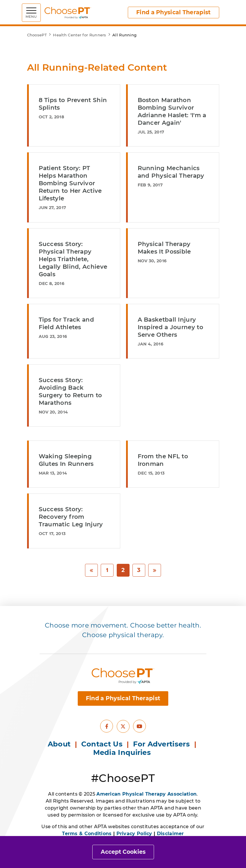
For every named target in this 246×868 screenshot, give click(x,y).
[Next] (155, 570)
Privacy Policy (134, 834)
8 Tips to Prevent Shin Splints (73, 104)
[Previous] (91, 570)
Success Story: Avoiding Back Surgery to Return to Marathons (70, 391)
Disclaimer (170, 834)
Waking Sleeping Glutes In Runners (66, 460)
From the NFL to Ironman (163, 460)
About (59, 744)
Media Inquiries (123, 752)
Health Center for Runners (80, 35)
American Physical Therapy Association (146, 794)
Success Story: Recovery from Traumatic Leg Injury (71, 517)
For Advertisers (162, 744)
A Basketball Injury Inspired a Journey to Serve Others (170, 327)
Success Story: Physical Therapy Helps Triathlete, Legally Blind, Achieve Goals (73, 259)
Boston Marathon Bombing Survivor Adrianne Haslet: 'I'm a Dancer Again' (172, 111)
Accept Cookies (123, 852)
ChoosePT (37, 35)
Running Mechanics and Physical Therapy (171, 172)
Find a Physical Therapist (174, 12)
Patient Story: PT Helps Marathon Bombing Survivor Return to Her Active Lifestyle (70, 183)
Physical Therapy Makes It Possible (164, 248)
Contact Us (102, 744)
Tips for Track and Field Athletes (66, 323)
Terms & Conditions (87, 834)
